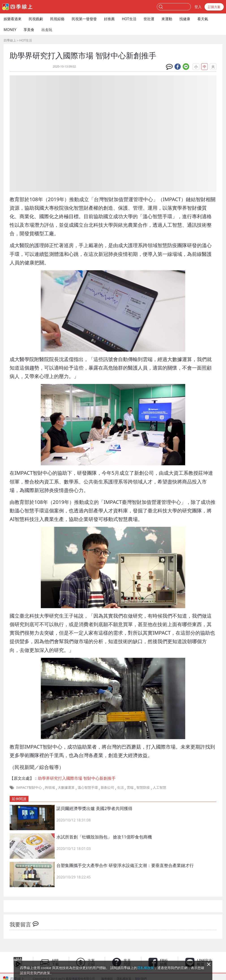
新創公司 (108, 787)
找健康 (185, 19)
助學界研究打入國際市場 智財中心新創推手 (77, 778)
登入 (198, 7)
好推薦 (109, 19)
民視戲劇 (36, 19)
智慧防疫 (143, 787)
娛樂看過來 (13, 19)
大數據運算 (66, 787)
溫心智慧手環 (88, 787)
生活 (121, 787)
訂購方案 (214, 7)
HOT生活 (129, 19)
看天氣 (203, 19)
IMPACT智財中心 (29, 787)
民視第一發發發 (84, 19)
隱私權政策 (145, 968)
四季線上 (10, 40)
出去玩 (47, 30)
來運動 (167, 19)
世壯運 (149, 19)
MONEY (10, 30)
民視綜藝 (57, 19)
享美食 (29, 30)
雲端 (130, 787)
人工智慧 (159, 787)
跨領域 (50, 787)
